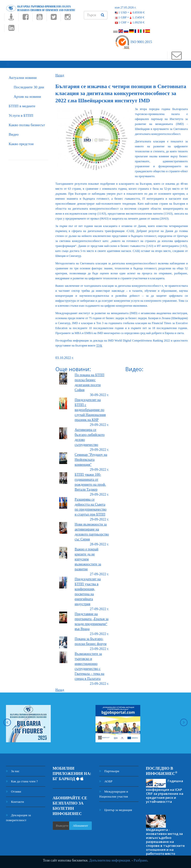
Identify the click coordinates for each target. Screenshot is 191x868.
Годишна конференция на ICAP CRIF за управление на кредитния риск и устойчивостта (165, 789)
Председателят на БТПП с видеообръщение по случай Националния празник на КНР (90, 408)
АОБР (106, 779)
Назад (60, 73)
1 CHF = (130, 22)
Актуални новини (23, 75)
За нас (13, 769)
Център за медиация (116, 808)
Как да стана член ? (22, 779)
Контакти (15, 799)
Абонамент (80, 823)
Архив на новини (27, 94)
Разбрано (141, 860)
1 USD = (130, 12)
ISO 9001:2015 (133, 42)
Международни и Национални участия (114, 792)
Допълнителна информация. (110, 860)
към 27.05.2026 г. (126, 7)
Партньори (109, 769)
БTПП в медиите (22, 104)
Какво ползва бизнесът (27, 123)
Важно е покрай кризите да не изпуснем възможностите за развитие (88, 557)
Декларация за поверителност (18, 815)
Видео (14, 132)
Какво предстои (21, 142)
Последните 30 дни (29, 85)
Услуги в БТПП (21, 113)
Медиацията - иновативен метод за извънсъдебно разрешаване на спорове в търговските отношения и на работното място (165, 840)
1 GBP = (130, 17)
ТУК (99, 344)
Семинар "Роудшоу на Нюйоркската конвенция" (91, 457)
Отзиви (14, 789)
